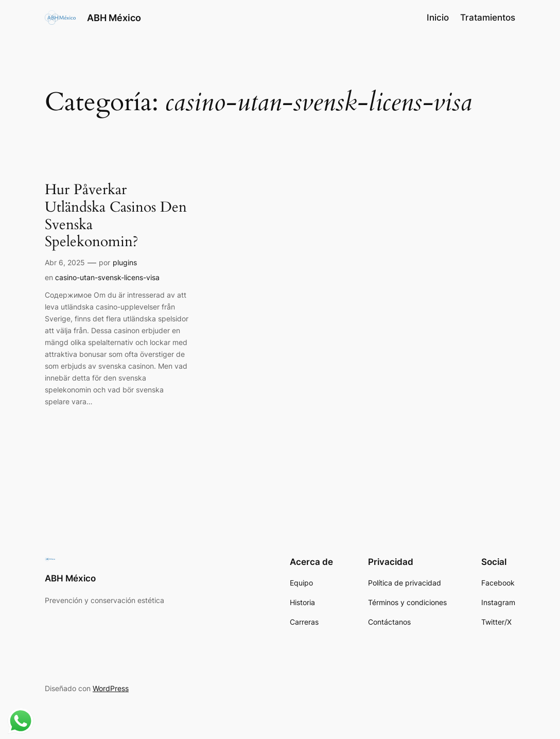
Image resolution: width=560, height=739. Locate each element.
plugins (125, 262)
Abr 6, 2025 (65, 262)
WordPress (111, 688)
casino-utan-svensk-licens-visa (107, 277)
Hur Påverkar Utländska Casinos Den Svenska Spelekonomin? (116, 216)
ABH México (114, 18)
